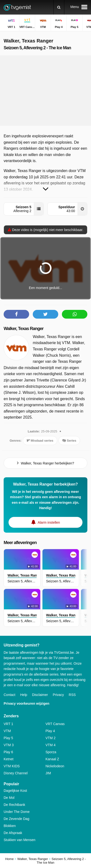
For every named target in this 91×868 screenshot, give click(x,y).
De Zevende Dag (17, 819)
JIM (48, 773)
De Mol (9, 798)
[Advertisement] (46, 91)
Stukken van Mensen (20, 840)
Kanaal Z (52, 759)
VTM (7, 731)
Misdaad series (40, 441)
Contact (9, 695)
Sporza (51, 752)
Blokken (10, 826)
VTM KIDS (12, 766)
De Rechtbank (14, 805)
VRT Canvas (55, 724)
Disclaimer (40, 695)
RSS (72, 695)
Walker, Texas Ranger (24, 329)
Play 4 (50, 731)
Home (9, 859)
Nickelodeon (55, 766)
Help (24, 695)
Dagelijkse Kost (15, 791)
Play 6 (8, 752)
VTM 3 (9, 745)
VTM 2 (51, 738)
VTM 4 (51, 745)
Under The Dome (17, 812)
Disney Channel (16, 773)
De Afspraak (13, 833)
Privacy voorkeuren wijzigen (26, 703)
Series (69, 441)
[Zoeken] (59, 7)
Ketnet (8, 759)
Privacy (58, 695)
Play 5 (8, 738)
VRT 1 (8, 724)
